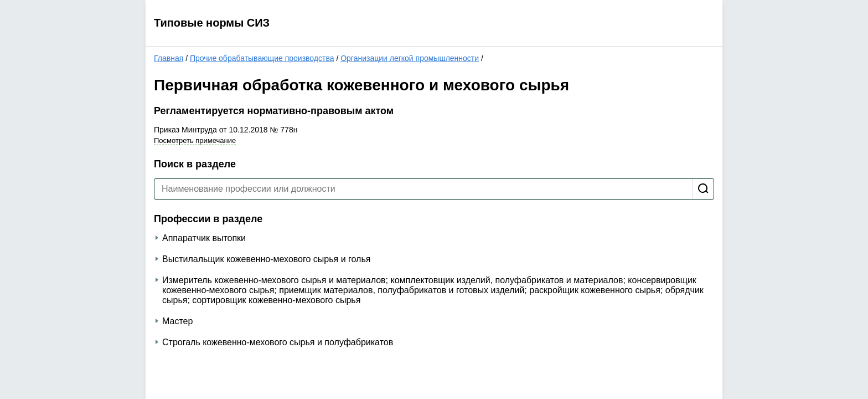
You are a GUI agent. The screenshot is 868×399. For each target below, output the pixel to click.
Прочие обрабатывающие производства (262, 58)
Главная (169, 58)
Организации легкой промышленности (410, 58)
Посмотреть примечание (195, 140)
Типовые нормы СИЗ (212, 23)
